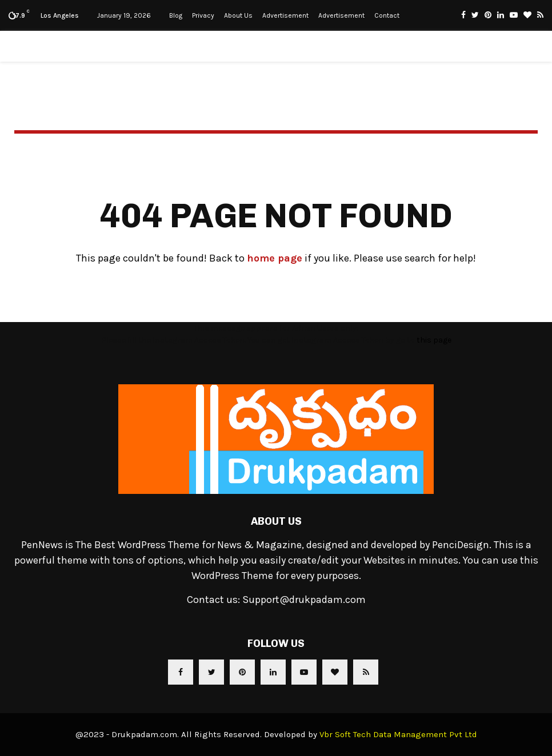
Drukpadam (276, 46)
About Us (238, 15)
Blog (176, 15)
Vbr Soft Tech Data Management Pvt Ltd (398, 734)
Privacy (203, 15)
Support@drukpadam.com (304, 600)
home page (275, 258)
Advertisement (285, 15)
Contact (387, 15)
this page (434, 340)
